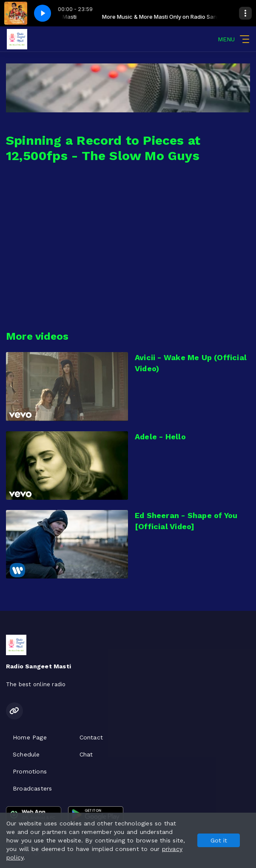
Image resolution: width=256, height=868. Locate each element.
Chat (86, 754)
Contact (91, 737)
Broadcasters (33, 788)
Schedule (26, 754)
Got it (219, 840)
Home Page (30, 737)
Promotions (30, 771)
